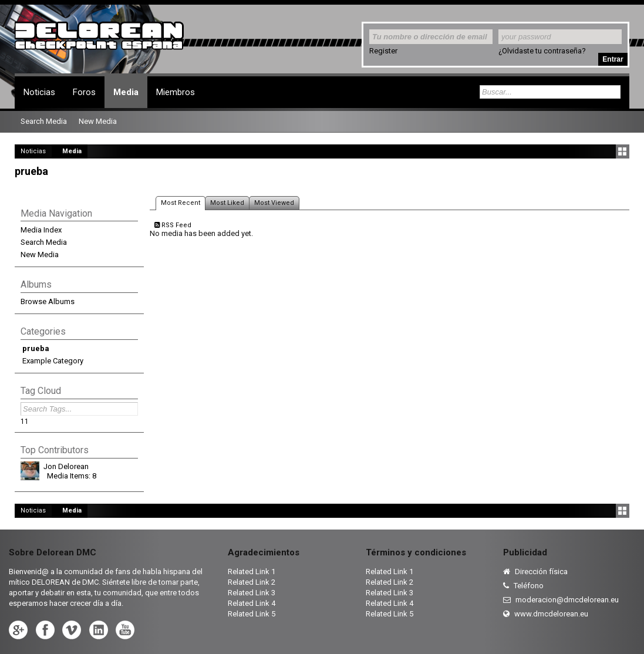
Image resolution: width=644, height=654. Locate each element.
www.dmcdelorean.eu (546, 614)
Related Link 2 (252, 582)
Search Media (44, 242)
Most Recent (181, 203)
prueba (36, 348)
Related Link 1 (252, 572)
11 (25, 422)
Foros (84, 92)
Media (126, 92)
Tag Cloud (41, 391)
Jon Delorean (66, 466)
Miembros (176, 92)
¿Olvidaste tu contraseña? (542, 51)
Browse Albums (48, 301)
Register (383, 51)
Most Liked (227, 203)
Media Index (41, 230)
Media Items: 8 (72, 476)
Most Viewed (274, 203)
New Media (40, 254)
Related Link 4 (252, 603)
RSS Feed (173, 225)
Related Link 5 (252, 614)
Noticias (39, 92)
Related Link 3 (252, 593)
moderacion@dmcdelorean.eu (561, 600)
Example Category (53, 361)
